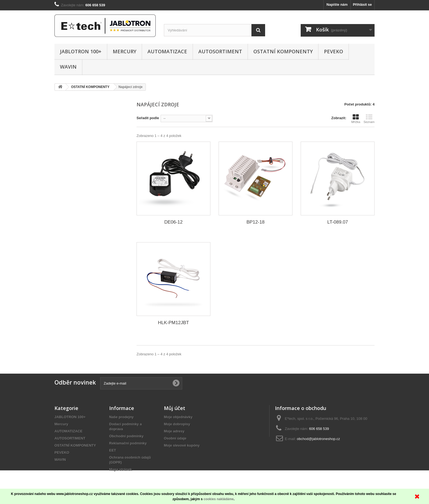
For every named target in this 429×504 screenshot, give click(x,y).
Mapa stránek (121, 469)
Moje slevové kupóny (182, 445)
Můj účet (175, 408)
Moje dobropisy (177, 424)
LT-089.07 (337, 222)
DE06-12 (173, 222)
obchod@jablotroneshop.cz (318, 439)
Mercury (124, 51)
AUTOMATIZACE (167, 51)
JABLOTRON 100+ (81, 51)
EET (113, 450)
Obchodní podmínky (126, 436)
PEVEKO (334, 51)
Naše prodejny (121, 417)
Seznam (369, 119)
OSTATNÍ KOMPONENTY (283, 51)
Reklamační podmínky (128, 443)
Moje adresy (174, 431)
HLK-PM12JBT (173, 323)
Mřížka (356, 119)
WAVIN (68, 67)
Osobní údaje (175, 438)
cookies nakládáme (219, 499)
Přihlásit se (362, 5)
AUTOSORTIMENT (220, 51)
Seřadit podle (148, 118)
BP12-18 (256, 222)
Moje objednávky (178, 417)
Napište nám (337, 5)
